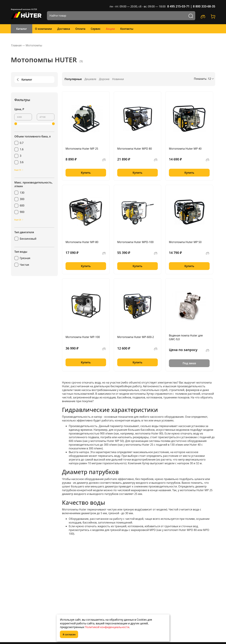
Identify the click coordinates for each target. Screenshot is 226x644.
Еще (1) (19, 170)
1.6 (22, 149)
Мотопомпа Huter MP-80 (82, 242)
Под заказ (189, 363)
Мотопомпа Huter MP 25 (82, 149)
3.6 (22, 162)
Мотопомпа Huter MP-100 (83, 337)
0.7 (22, 143)
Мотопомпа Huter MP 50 (185, 242)
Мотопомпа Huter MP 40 (185, 149)
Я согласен (69, 634)
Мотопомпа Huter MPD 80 (135, 149)
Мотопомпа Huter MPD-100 (135, 242)
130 (22, 193)
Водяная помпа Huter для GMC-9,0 (186, 337)
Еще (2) (19, 220)
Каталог (22, 29)
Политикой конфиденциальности (107, 627)
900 (22, 212)
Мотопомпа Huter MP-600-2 (136, 337)
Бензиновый (28, 239)
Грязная (25, 258)
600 (22, 205)
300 (22, 199)
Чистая (24, 265)
